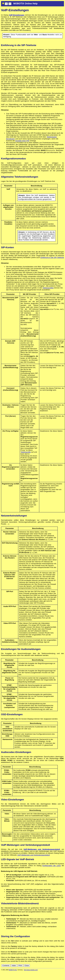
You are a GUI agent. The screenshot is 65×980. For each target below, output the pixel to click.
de (49, 969)
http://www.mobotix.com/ (31, 973)
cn (46, 969)
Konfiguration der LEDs (52, 869)
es (54, 969)
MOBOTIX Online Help (25, 4)
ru (63, 969)
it (58, 969)
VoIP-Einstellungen (17, 15)
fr (56, 969)
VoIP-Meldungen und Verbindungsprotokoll (42, 852)
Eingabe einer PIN (22, 142)
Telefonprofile (26, 455)
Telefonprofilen (48, 290)
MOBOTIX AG (13, 973)
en (52, 969)
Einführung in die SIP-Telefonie (52, 259)
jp (60, 969)
